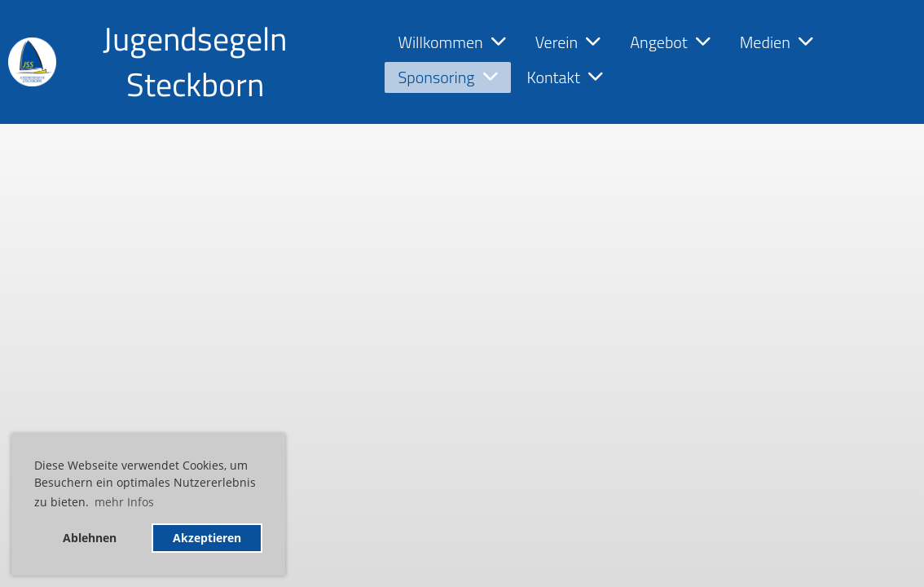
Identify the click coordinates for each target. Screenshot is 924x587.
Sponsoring (447, 77)
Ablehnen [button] (90, 538)
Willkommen (451, 42)
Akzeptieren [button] (207, 538)
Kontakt (565, 77)
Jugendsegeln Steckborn (195, 62)
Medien (777, 42)
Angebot (670, 42)
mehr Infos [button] (124, 502)
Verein (568, 42)
